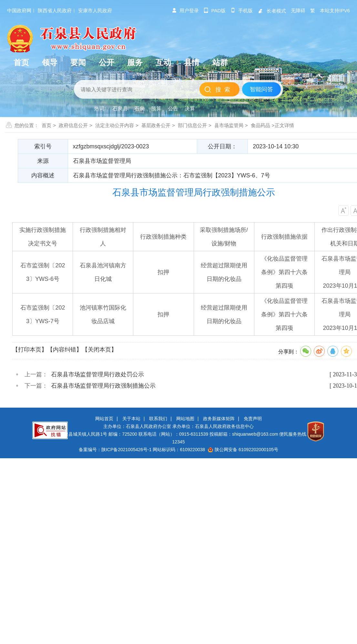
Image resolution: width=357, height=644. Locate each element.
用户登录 (185, 10)
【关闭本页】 (99, 350)
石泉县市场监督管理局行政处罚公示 (97, 374)
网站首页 (104, 419)
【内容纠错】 (65, 350)
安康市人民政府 (95, 10)
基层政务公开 (156, 125)
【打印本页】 (30, 350)
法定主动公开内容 (115, 125)
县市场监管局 (229, 125)
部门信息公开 (192, 125)
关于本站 (131, 419)
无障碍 (298, 10)
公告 (173, 109)
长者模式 (272, 11)
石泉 (139, 109)
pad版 (215, 10)
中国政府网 (19, 10)
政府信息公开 (73, 125)
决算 (190, 109)
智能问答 (261, 89)
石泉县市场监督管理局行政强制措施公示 (103, 386)
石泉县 (120, 109)
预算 (156, 109)
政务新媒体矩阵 (219, 419)
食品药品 (260, 125)
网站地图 (185, 419)
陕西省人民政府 (55, 10)
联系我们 (158, 419)
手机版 (242, 10)
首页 (46, 125)
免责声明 (253, 419)
